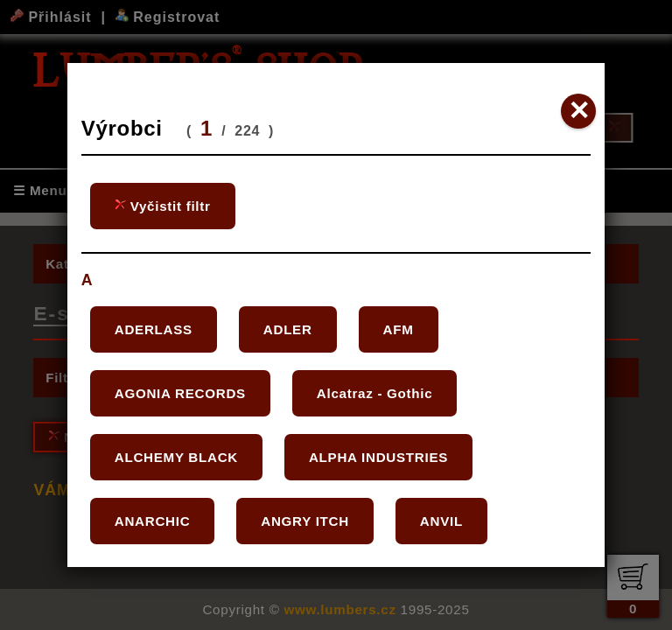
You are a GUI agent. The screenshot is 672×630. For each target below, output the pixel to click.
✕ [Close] (579, 111)
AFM (399, 329)
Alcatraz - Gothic (375, 393)
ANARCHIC (153, 521)
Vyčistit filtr (163, 206)
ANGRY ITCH (305, 521)
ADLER (288, 329)
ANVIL (441, 521)
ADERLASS (154, 329)
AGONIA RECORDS (180, 393)
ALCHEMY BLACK (176, 457)
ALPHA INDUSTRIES (378, 457)
